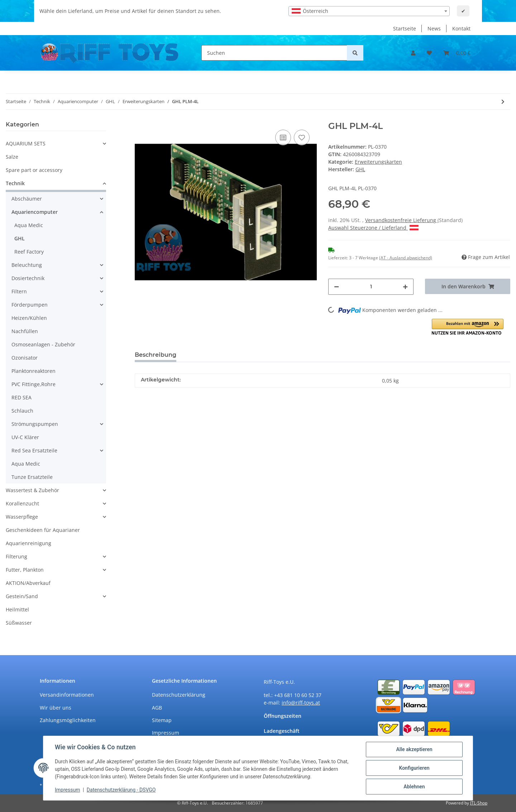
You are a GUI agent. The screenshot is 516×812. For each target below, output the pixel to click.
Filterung (16, 556)
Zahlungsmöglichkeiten (68, 720)
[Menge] (371, 287)
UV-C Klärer (25, 437)
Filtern (19, 291)
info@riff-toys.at (301, 703)
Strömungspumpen (35, 424)
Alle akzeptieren (414, 749)
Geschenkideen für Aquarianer (43, 530)
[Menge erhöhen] (405, 287)
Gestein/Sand (22, 596)
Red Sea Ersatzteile (34, 450)
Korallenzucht (22, 503)
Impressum (166, 733)
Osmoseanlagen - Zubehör (43, 344)
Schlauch (22, 411)
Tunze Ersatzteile (32, 477)
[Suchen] (274, 53)
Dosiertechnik (28, 278)
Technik (15, 183)
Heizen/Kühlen (29, 318)
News (434, 28)
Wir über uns (56, 708)
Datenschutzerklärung (179, 695)
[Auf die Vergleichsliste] (283, 138)
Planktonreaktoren (34, 371)
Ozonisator (25, 358)
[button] (413, 53)
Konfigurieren (414, 768)
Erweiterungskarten (378, 162)
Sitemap (162, 720)
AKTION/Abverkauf (28, 583)
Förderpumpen (30, 305)
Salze (12, 157)
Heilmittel (17, 609)
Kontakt (461, 28)
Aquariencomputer (35, 212)
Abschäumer (27, 199)
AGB (157, 708)
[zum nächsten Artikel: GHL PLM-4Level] (503, 102)
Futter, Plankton (25, 570)
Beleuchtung (27, 265)
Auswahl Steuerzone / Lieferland (373, 228)
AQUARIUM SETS (26, 143)
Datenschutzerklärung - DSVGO (121, 790)
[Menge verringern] (336, 287)
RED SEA (21, 397)
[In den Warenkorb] (468, 286)
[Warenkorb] (457, 53)
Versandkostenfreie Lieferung (401, 220)
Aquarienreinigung (28, 543)
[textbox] (369, 11)
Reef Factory (29, 252)
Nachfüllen (25, 331)
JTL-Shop (479, 803)
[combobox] (369, 11)
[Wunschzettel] (429, 53)
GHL (20, 238)
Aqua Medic (29, 225)
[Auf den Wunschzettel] (302, 138)
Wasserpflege (22, 517)
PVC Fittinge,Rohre (34, 384)
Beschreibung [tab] (156, 355)
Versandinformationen (67, 695)
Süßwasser (19, 623)
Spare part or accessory (34, 170)
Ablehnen (414, 787)
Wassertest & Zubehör (32, 490)
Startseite (405, 28)
